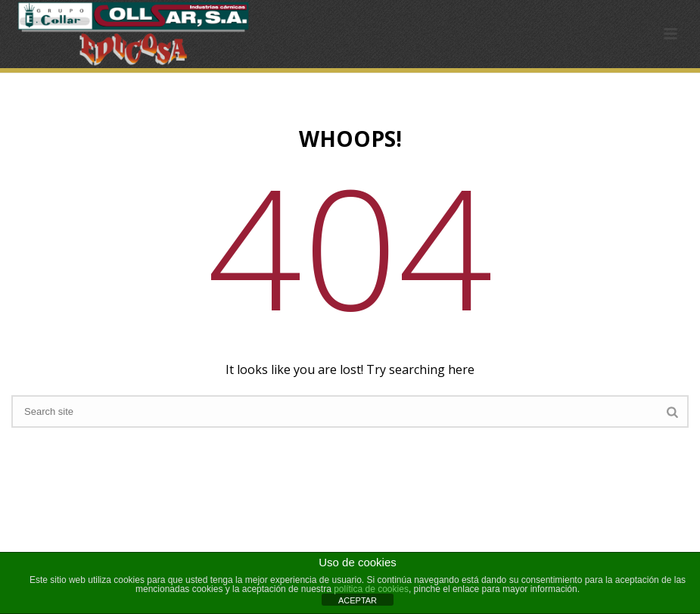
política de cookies (371, 589)
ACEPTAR (358, 600)
